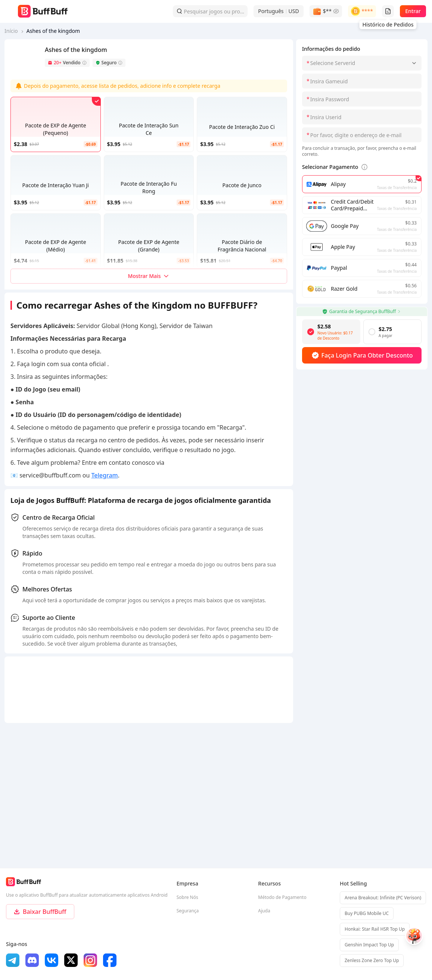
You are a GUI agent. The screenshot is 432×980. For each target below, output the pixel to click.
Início (11, 31)
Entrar (413, 11)
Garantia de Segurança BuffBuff (362, 311)
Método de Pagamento (282, 897)
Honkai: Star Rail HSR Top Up (375, 929)
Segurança (188, 911)
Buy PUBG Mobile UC (367, 913)
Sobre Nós (187, 897)
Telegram (104, 475)
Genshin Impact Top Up (369, 945)
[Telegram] (13, 960)
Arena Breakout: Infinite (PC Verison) (383, 898)
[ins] (90, 960)
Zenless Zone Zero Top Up (372, 960)
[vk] (52, 960)
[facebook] (110, 960)
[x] (71, 960)
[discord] (32, 960)
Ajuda (264, 911)
